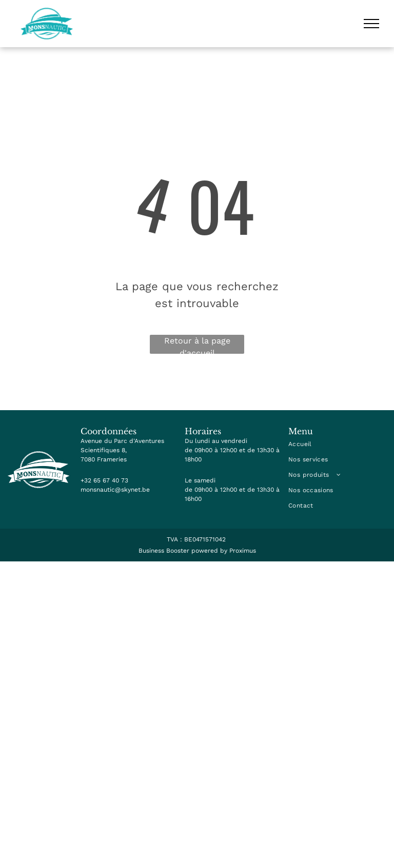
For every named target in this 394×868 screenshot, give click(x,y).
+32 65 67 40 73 (104, 480)
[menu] (371, 24)
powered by (209, 551)
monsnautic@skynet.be (115, 490)
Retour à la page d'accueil (197, 345)
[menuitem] (337, 444)
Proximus (243, 551)
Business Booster (164, 551)
